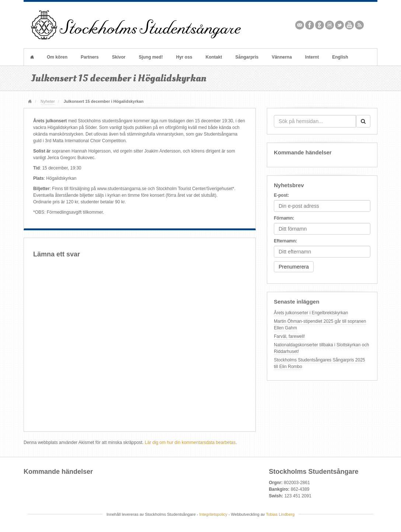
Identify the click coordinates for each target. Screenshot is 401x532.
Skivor (119, 57)
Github (320, 25)
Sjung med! (151, 57)
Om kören (57, 57)
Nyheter (48, 101)
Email (300, 25)
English (340, 57)
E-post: (281, 195)
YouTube (350, 25)
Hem (32, 57)
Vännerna (282, 57)
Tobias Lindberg (280, 514)
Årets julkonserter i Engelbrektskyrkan (311, 313)
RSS (360, 25)
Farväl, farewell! (290, 336)
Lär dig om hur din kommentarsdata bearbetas (190, 442)
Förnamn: (284, 218)
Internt (312, 57)
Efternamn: (285, 241)
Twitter (340, 25)
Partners (90, 57)
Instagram (330, 25)
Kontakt (214, 57)
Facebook (310, 25)
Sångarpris (247, 57)
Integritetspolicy (213, 514)
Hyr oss (184, 57)
